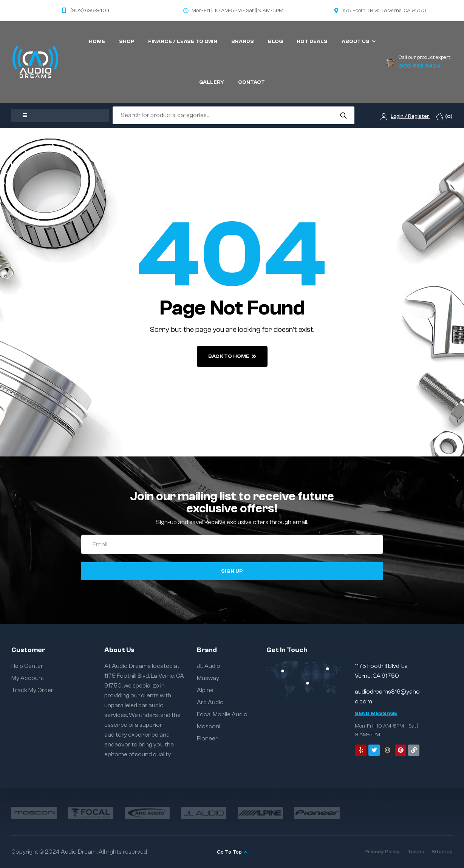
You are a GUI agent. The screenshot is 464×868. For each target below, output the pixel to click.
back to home (232, 356)
